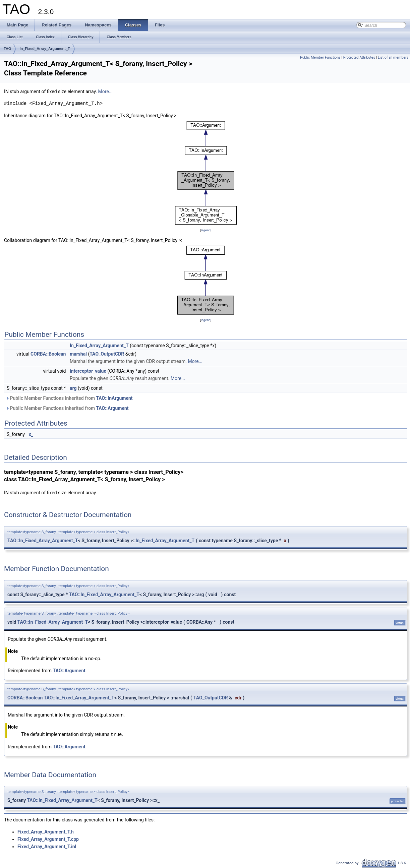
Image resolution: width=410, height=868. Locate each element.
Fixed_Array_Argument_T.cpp (48, 839)
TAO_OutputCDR (107, 354)
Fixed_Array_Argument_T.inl (47, 846)
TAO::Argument (112, 408)
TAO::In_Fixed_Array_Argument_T (43, 541)
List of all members (393, 57)
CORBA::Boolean (48, 354)
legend (206, 230)
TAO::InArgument (114, 398)
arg (73, 388)
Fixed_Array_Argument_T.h (46, 831)
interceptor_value (88, 371)
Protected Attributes (359, 57)
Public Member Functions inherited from (69, 398)
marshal (78, 354)
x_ (31, 434)
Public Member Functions (320, 57)
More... (105, 91)
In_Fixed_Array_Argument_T (45, 49)
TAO (7, 49)
